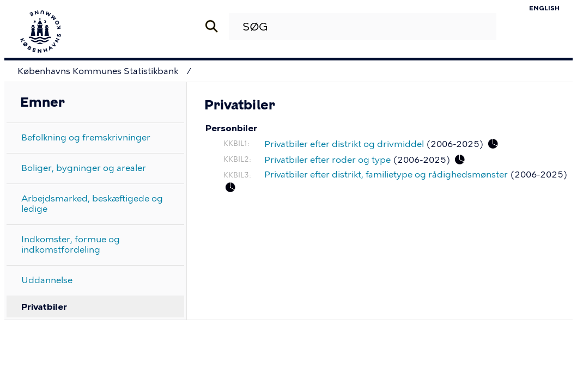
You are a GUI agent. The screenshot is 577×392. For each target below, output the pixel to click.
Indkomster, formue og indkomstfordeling (71, 244)
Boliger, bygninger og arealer (84, 168)
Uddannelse (47, 280)
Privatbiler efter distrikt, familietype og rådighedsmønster (386, 174)
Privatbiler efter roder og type (327, 160)
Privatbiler (44, 307)
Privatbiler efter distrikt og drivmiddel (344, 144)
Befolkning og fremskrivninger (86, 137)
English (544, 8)
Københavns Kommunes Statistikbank (98, 71)
